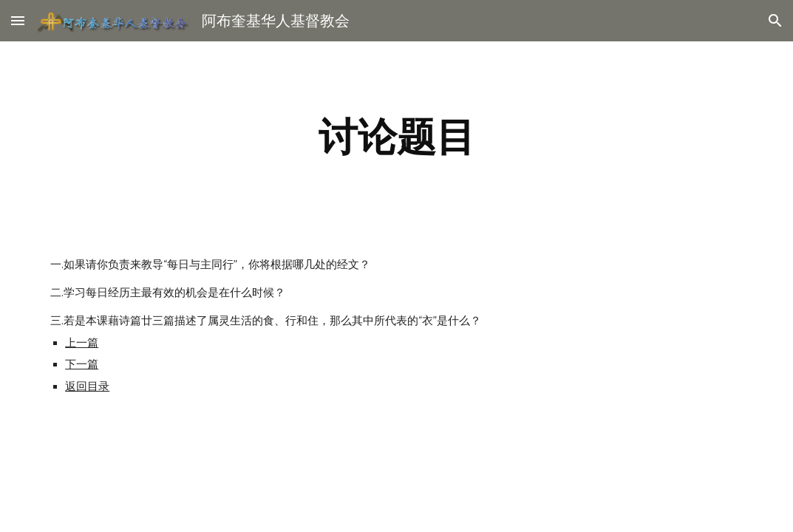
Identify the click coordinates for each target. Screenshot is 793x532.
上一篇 (82, 343)
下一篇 (82, 364)
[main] (396, 137)
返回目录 (87, 386)
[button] (18, 20)
